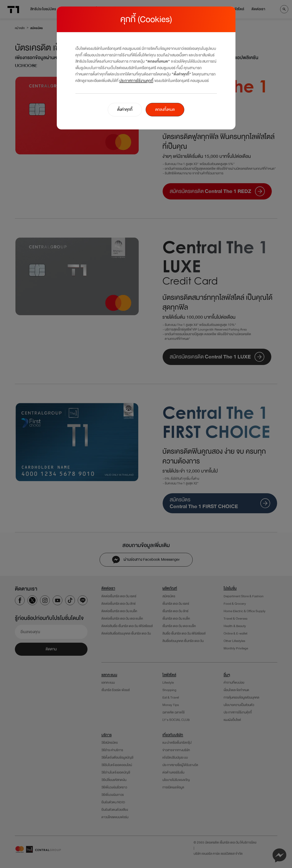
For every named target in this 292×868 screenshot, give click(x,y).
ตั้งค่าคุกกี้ (125, 110)
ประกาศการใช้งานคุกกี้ (136, 81)
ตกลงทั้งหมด (165, 110)
